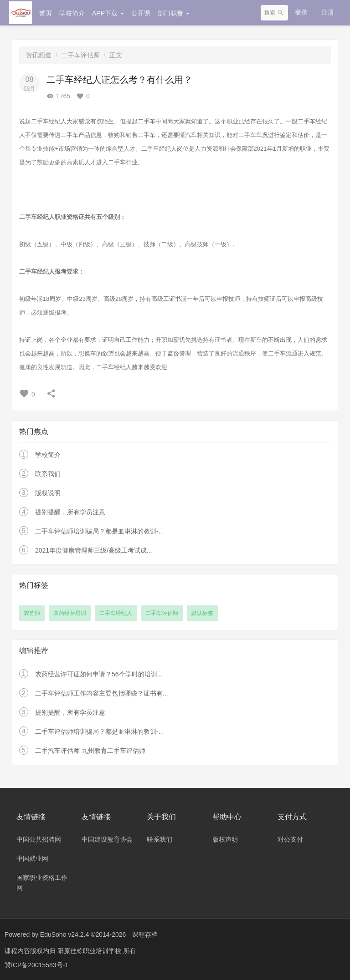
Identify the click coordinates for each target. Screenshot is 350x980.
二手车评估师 (81, 55)
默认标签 (202, 613)
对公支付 (290, 839)
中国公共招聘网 (39, 839)
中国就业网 (32, 858)
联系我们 (48, 474)
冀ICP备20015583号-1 (36, 964)
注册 (328, 12)
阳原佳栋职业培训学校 (90, 950)
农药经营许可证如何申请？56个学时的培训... (99, 674)
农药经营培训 (70, 613)
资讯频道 (39, 55)
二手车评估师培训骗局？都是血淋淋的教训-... (99, 531)
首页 (46, 13)
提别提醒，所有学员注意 (70, 512)
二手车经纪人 (116, 613)
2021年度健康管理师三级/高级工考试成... (94, 550)
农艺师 (32, 613)
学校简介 (72, 13)
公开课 (141, 13)
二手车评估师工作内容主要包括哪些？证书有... (102, 693)
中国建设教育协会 (107, 839)
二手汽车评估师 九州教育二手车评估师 (90, 751)
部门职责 (174, 13)
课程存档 (145, 934)
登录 (301, 12)
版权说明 (48, 493)
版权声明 (225, 839)
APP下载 (108, 13)
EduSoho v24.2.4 (64, 934)
